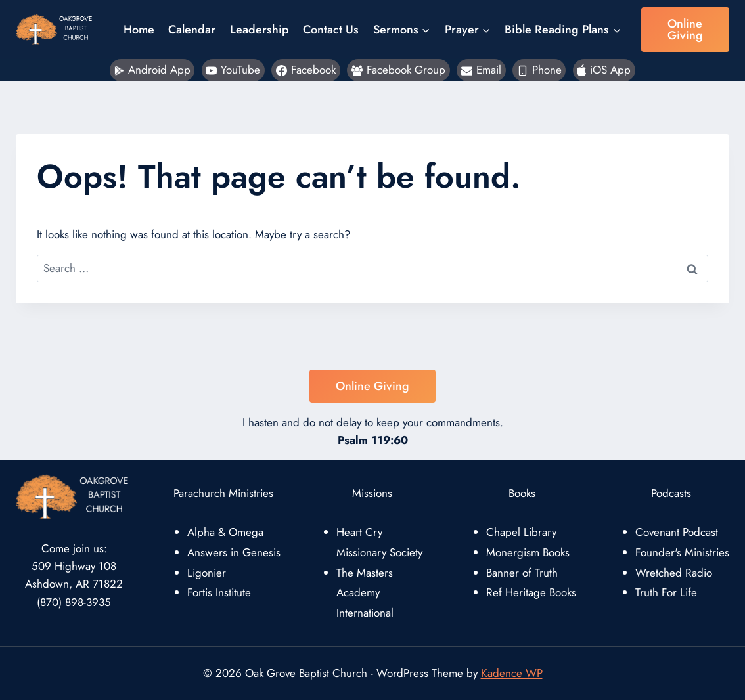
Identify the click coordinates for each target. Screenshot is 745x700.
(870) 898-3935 (74, 602)
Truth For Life (666, 592)
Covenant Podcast (677, 532)
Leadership (260, 30)
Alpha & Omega (225, 532)
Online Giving (685, 30)
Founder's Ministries (682, 552)
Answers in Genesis (234, 552)
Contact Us (331, 30)
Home (139, 30)
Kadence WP (512, 673)
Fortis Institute (219, 592)
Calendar (192, 30)
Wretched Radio (674, 573)
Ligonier (207, 573)
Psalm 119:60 (373, 440)
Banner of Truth (522, 573)
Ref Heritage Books (531, 592)
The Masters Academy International (365, 593)
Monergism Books (528, 552)
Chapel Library (521, 532)
